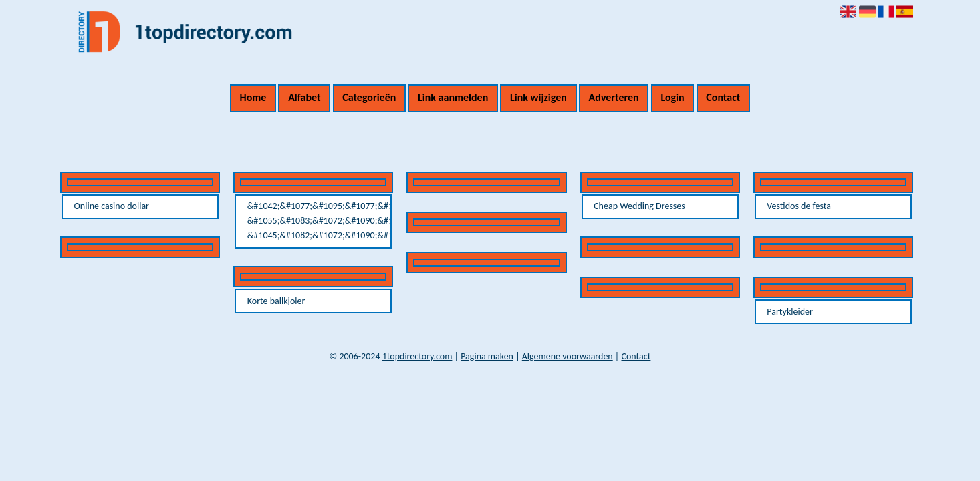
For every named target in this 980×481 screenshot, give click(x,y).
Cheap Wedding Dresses (639, 206)
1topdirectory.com (417, 356)
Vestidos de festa (799, 206)
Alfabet (304, 97)
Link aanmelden (453, 97)
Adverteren (614, 97)
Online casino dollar (112, 206)
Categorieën (369, 97)
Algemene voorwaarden (568, 356)
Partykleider (790, 312)
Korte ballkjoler (276, 301)
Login (672, 97)
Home (253, 97)
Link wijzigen (538, 97)
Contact (723, 97)
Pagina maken (487, 356)
